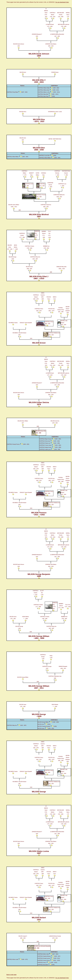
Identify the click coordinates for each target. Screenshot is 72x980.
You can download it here (62, 2)
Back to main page (11, 975)
